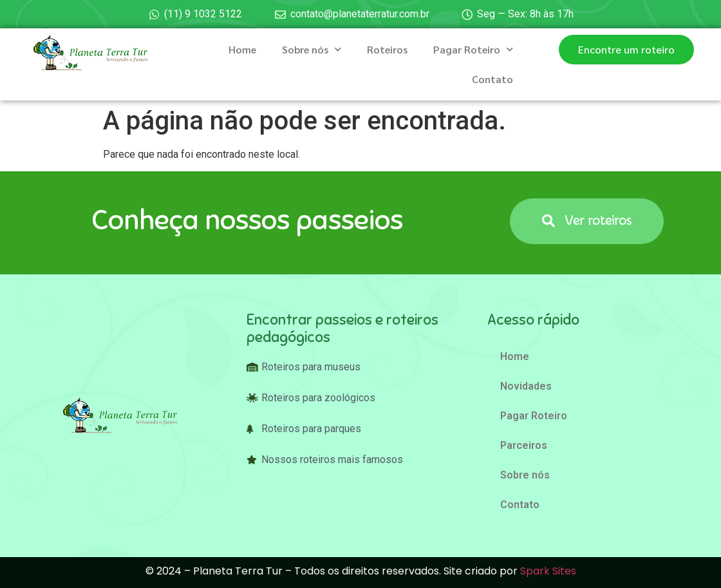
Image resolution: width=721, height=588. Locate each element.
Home (242, 49)
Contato (492, 79)
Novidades (526, 386)
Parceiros (524, 445)
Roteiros (387, 49)
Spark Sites (548, 571)
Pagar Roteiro (473, 49)
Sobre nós (312, 49)
